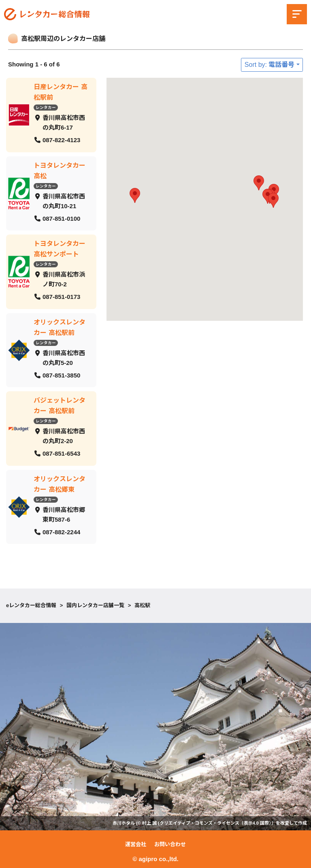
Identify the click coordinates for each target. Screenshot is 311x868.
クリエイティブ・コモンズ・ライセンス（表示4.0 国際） (215, 823)
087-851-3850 (61, 375)
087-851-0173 (61, 297)
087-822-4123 (61, 140)
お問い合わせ (170, 844)
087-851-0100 (61, 218)
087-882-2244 (61, 532)
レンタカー (46, 108)
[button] (273, 200)
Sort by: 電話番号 (270, 65)
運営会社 (136, 844)
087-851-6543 (61, 453)
